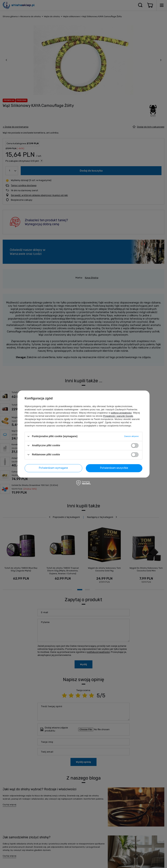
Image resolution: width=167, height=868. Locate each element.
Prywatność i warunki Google (118, 416)
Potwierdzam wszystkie (114, 468)
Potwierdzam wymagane (53, 468)
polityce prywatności (121, 413)
